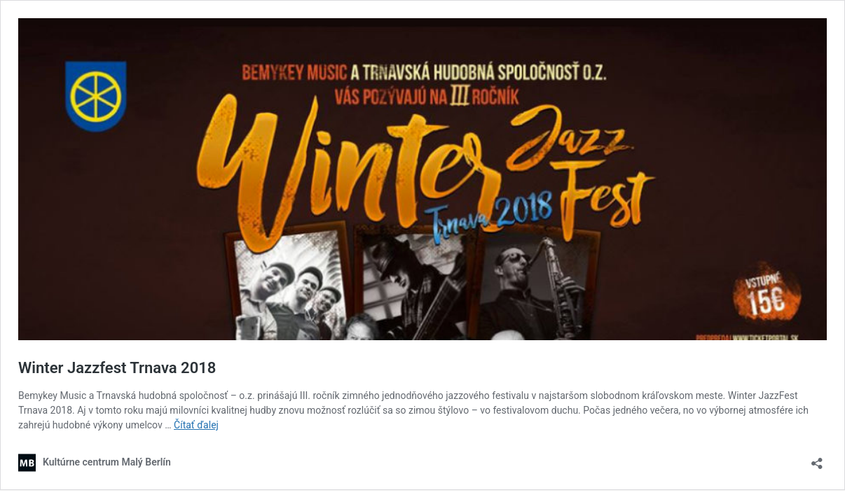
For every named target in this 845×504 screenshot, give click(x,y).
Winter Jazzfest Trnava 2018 (117, 368)
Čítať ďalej (196, 425)
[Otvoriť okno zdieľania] (817, 459)
